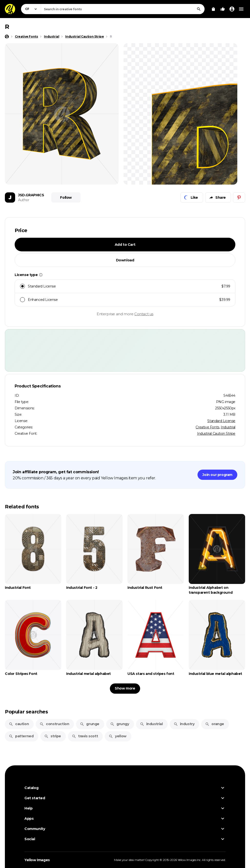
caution (19, 724)
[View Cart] (213, 9)
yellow (118, 736)
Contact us (144, 314)
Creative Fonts (207, 427)
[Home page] (7, 37)
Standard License (221, 421)
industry (184, 724)
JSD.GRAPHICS (31, 195)
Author (24, 200)
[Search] (199, 9)
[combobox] (123, 9)
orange (215, 724)
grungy (120, 724)
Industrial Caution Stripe (216, 434)
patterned (21, 736)
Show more (125, 688)
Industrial (228, 427)
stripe (53, 736)
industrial (151, 724)
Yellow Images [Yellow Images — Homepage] (37, 860)
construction (54, 724)
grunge (90, 724)
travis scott (85, 736)
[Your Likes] (223, 9)
